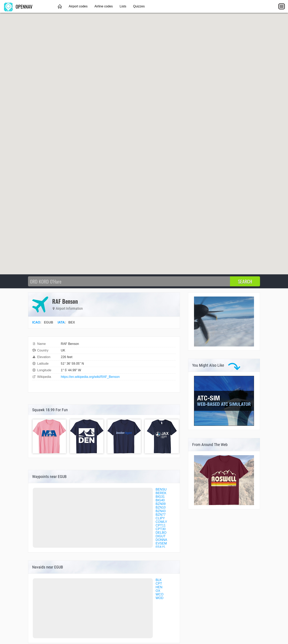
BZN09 (161, 504)
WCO (159, 594)
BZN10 (161, 507)
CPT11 (161, 525)
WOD (159, 598)
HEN (159, 587)
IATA (61, 322)
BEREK (161, 493)
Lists (123, 6)
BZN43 (161, 511)
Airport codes (78, 6)
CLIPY (160, 518)
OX (158, 591)
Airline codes (104, 6)
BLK (159, 580)
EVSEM (161, 543)
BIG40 (160, 500)
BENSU (161, 489)
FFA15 (160, 547)
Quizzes (139, 6)
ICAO (36, 322)
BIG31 (160, 497)
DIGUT (161, 536)
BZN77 (161, 515)
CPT (159, 584)
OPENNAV (18, 6)
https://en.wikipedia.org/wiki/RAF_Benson (90, 377)
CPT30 (161, 529)
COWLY (161, 522)
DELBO (161, 533)
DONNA (161, 540)
